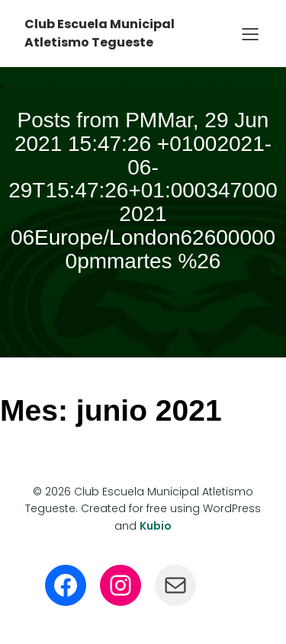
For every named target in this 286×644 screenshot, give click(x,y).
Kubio (156, 526)
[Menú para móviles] (250, 34)
